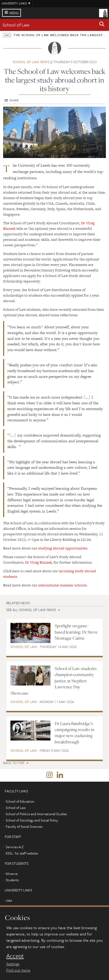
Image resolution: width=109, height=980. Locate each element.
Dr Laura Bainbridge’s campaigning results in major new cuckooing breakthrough (74, 733)
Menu (14, 13)
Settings (13, 964)
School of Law (16, 25)
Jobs (9, 900)
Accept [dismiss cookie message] (15, 956)
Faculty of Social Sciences (24, 826)
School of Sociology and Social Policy (32, 820)
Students (12, 880)
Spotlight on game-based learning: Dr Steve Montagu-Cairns (76, 632)
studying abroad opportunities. (63, 548)
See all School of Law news (31, 610)
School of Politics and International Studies (36, 814)
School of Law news (31, 62)
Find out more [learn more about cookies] (18, 970)
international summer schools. (63, 585)
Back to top (14, 763)
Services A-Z (15, 847)
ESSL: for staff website (22, 853)
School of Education (20, 801)
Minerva (12, 874)
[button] (102, 25)
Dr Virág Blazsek (38, 562)
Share (14, 100)
